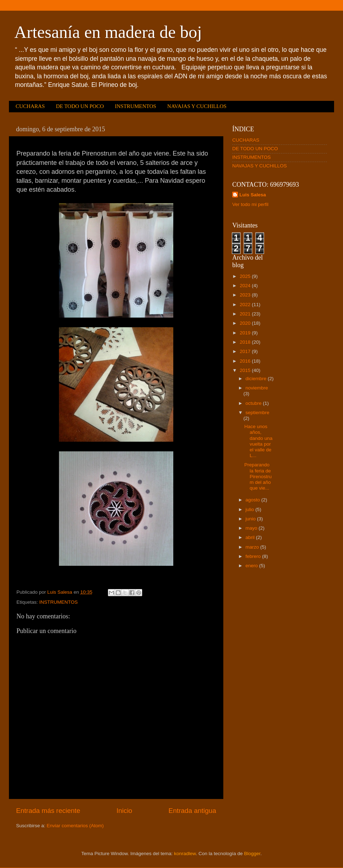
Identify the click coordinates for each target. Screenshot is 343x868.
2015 (246, 370)
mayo (252, 528)
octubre (254, 403)
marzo (253, 547)
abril (251, 537)
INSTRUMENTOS (135, 106)
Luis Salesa (253, 195)
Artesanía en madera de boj (108, 32)
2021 (246, 314)
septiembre (257, 413)
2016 (246, 361)
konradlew (185, 854)
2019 (246, 333)
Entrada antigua (192, 811)
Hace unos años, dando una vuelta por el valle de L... (259, 441)
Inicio (124, 811)
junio (251, 519)
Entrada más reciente (48, 811)
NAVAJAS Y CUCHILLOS (197, 106)
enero (252, 566)
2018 (246, 342)
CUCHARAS (30, 106)
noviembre (257, 388)
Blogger (252, 854)
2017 (246, 351)
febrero (254, 556)
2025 (246, 276)
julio (250, 509)
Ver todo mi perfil (250, 204)
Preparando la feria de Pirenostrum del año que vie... (258, 476)
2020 (246, 323)
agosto (253, 500)
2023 (246, 295)
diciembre (257, 379)
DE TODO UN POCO (80, 106)
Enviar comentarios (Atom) (75, 826)
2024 (246, 286)
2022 (246, 305)
